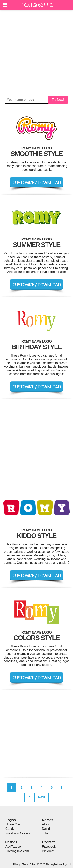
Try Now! (58, 100)
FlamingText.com (17, 851)
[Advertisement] (36, 53)
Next (42, 797)
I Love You (13, 824)
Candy (10, 829)
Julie (45, 833)
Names (48, 820)
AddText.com (14, 847)
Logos (11, 820)
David (46, 829)
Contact (48, 842)
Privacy (17, 864)
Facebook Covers (18, 833)
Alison (46, 824)
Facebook (49, 847)
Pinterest (48, 851)
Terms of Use (29, 864)
